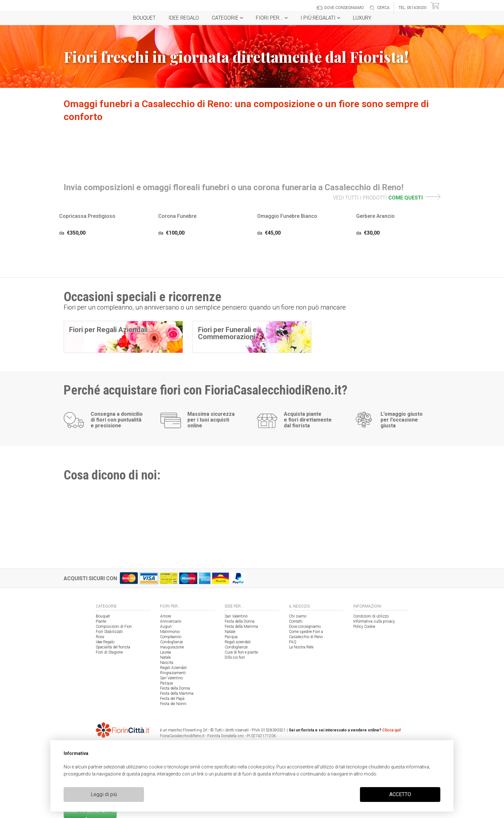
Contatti (296, 621)
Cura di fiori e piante (241, 652)
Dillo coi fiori (235, 657)
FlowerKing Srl (195, 730)
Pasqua (166, 683)
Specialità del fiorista (113, 647)
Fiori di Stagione (109, 652)
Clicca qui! (392, 730)
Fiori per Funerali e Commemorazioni (227, 333)
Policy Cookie (364, 627)
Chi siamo (298, 616)
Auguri (166, 627)
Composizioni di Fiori (114, 627)
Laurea (166, 652)
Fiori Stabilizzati (109, 632)
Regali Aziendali (173, 668)
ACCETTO (400, 794)
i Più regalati (320, 18)
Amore (166, 616)
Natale (165, 657)
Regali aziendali (238, 642)
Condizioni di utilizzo (371, 616)
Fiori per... (272, 18)
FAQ (293, 642)
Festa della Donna (175, 688)
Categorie (227, 18)
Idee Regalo (184, 18)
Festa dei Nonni (173, 704)
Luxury (362, 18)
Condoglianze (171, 642)
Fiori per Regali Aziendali (108, 330)
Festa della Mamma (177, 693)
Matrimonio (170, 632)
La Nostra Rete (301, 647)
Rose (100, 637)
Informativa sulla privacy (374, 621)
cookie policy (261, 767)
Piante (101, 621)
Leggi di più (104, 794)
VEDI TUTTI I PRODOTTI (387, 198)
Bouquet (144, 18)
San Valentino (171, 678)
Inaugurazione (172, 647)
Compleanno (171, 637)
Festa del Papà (172, 699)
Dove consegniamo (305, 627)
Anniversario (171, 621)
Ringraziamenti (173, 673)
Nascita (167, 663)
